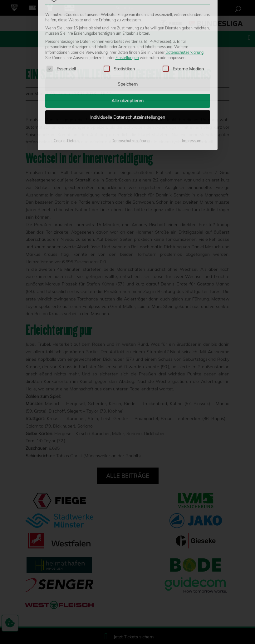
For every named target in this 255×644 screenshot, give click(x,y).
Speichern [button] (128, 36)
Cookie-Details (66, 93)
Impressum (192, 93)
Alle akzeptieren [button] (128, 53)
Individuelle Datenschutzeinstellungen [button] (128, 69)
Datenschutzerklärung (184, 4)
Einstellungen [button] (127, 10)
